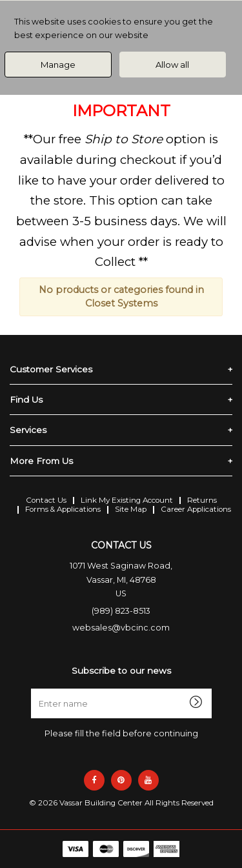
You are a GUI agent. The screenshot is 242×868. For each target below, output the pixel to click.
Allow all (172, 65)
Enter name (125, 688)
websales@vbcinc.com (121, 628)
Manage (58, 65)
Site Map (131, 509)
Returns (202, 500)
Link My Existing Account (127, 500)
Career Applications (196, 509)
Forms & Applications (63, 509)
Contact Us (46, 500)
